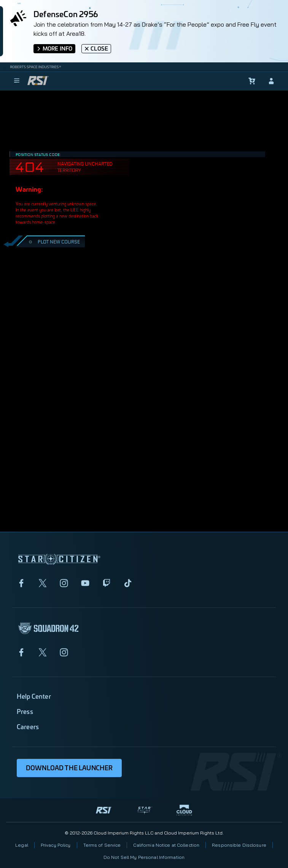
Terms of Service (102, 845)
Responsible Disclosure (239, 845)
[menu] (17, 81)
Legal (22, 845)
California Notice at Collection (166, 845)
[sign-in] (271, 81)
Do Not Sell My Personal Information (144, 857)
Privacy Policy (56, 845)
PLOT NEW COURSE (53, 241)
